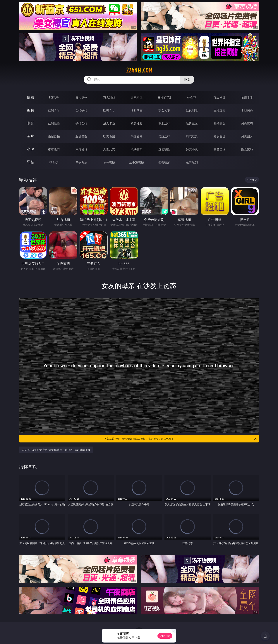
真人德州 (81, 97)
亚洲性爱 (54, 123)
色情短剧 (192, 162)
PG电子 (54, 97)
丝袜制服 (192, 110)
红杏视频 (164, 162)
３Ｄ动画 (137, 110)
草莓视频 (109, 162)
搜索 (187, 80)
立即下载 (165, 636)
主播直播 (219, 110)
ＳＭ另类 (247, 110)
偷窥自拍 (54, 136)
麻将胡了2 (164, 97)
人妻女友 (109, 149)
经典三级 (192, 123)
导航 (30, 162)
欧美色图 (109, 136)
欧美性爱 (137, 123)
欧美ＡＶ (109, 110)
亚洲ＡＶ (54, 110)
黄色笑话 (219, 149)
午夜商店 (81, 162)
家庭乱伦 (81, 149)
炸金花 (192, 97)
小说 (30, 149)
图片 (30, 136)
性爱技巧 (247, 149)
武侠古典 (137, 149)
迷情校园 (164, 149)
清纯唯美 (192, 136)
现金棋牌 (219, 97)
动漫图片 (137, 136)
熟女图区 (219, 136)
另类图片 (247, 136)
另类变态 (247, 123)
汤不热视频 (137, 162)
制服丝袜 (164, 123)
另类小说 (192, 149)
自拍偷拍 (81, 110)
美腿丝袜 (164, 136)
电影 (30, 123)
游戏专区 (137, 97)
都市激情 (54, 149)
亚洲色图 (81, 136)
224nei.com (139, 70)
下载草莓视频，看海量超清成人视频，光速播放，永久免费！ (181, 439)
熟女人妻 (164, 110)
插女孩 (54, 162)
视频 (30, 110)
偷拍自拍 (81, 123)
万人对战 (109, 97)
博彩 (30, 97)
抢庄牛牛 (247, 97)
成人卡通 (109, 123)
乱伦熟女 (219, 123)
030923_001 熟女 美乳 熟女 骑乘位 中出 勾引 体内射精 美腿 (56, 450)
